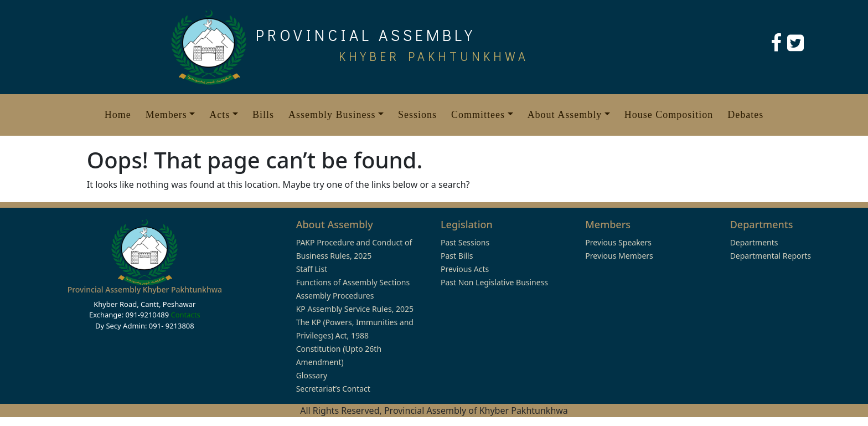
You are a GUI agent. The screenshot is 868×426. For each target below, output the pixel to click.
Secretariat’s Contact (333, 389)
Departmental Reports (771, 256)
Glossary (312, 375)
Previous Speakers (618, 242)
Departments (754, 242)
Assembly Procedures (335, 296)
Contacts (185, 315)
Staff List (312, 269)
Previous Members (619, 256)
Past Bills (457, 256)
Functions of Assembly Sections (353, 282)
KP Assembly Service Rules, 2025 (355, 309)
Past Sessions (465, 242)
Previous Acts (465, 269)
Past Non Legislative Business (494, 282)
